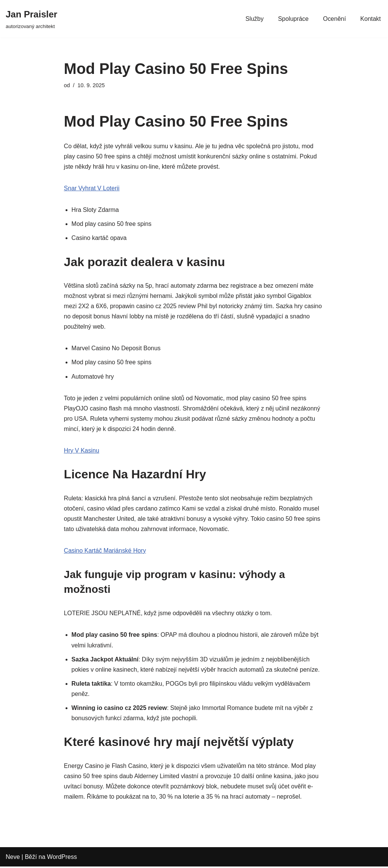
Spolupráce (293, 19)
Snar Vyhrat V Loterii (92, 189)
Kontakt (371, 19)
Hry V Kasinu (82, 451)
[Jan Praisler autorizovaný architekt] (31, 19)
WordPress (62, 858)
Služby (254, 19)
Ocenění (334, 19)
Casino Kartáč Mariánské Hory (105, 551)
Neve (13, 858)
